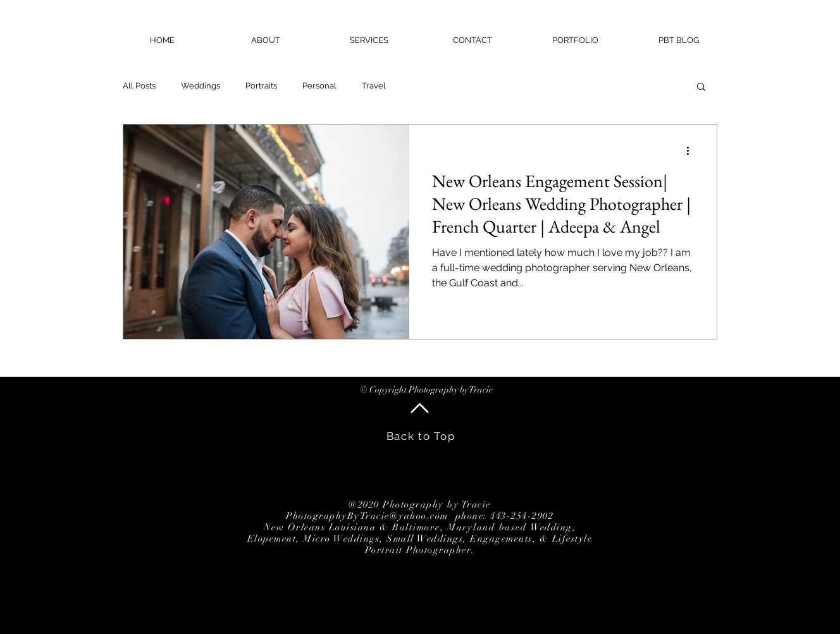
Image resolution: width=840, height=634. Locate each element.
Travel (374, 86)
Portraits (261, 86)
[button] (701, 88)
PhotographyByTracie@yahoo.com (367, 516)
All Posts (139, 86)
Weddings (201, 86)
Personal (319, 86)
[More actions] (692, 150)
